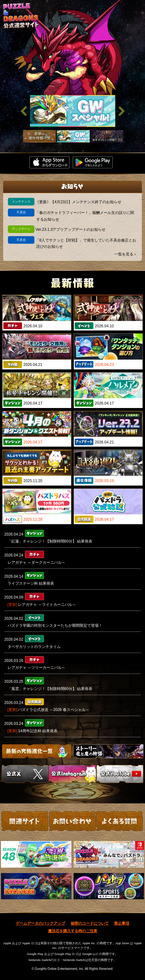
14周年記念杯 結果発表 (38, 731)
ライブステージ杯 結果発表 (31, 583)
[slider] (73, 111)
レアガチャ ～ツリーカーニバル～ (36, 668)
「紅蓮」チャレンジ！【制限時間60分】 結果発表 (50, 541)
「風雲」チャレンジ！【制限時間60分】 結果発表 (50, 689)
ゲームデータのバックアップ (40, 923)
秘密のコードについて (90, 923)
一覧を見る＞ (126, 254)
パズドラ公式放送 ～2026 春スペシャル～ (54, 710)
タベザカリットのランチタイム (34, 647)
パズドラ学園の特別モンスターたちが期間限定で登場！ (55, 625)
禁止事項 (122, 923)
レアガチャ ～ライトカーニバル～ (47, 605)
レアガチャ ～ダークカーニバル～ (36, 562)
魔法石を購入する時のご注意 (73, 931)
